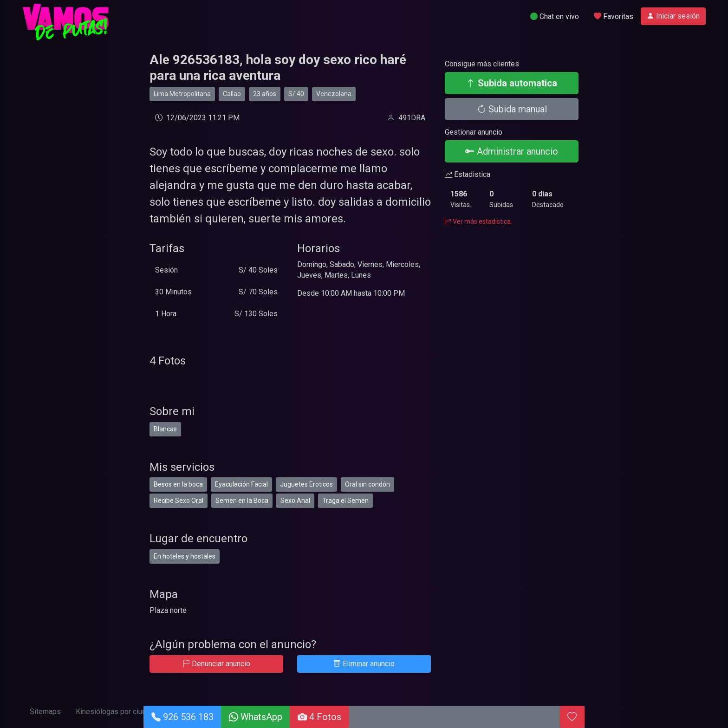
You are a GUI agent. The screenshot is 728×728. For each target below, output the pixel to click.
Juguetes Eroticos (306, 484)
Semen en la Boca (242, 500)
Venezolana (334, 94)
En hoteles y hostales (185, 556)
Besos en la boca (178, 484)
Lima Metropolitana (182, 94)
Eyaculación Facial (241, 484)
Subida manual (512, 109)
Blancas (165, 429)
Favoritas (614, 16)
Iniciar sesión (673, 16)
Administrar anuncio (512, 151)
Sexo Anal (295, 500)
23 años (265, 94)
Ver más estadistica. (478, 221)
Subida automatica (512, 83)
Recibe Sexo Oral (179, 500)
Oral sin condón (367, 484)
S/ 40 (296, 94)
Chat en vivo (555, 16)
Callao (232, 94)
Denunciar (216, 664)
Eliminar (364, 664)
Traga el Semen (345, 500)
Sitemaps (45, 712)
